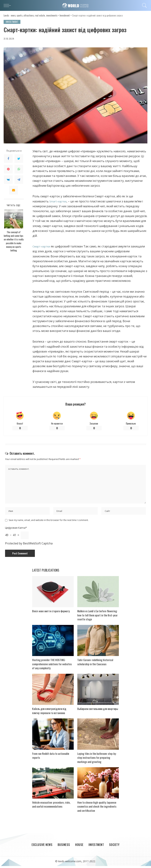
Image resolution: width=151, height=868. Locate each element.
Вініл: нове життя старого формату (51, 613)
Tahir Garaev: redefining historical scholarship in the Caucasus (95, 664)
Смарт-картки (43, 247)
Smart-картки (59, 201)
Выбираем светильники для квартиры (98, 710)
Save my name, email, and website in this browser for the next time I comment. (49, 522)
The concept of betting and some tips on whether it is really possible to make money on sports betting (14, 241)
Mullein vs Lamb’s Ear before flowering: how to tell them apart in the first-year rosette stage (97, 617)
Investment (12, 22)
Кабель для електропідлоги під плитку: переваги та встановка (49, 713)
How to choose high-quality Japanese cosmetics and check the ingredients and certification (97, 808)
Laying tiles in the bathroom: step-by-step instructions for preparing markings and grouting (97, 759)
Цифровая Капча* (16, 529)
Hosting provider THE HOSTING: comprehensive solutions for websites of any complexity (52, 666)
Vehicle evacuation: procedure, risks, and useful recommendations (51, 806)
